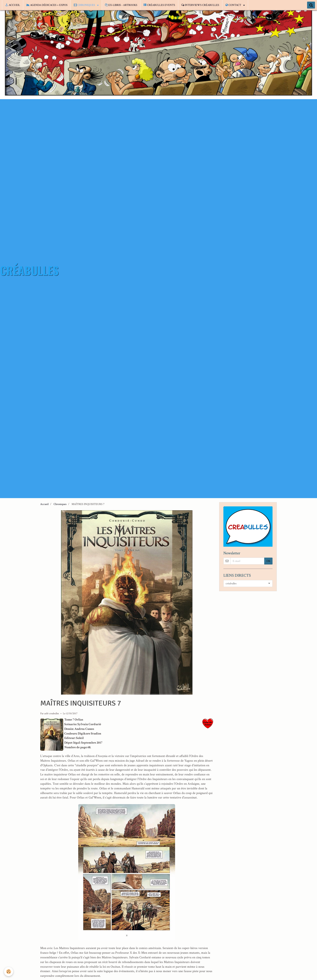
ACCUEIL (13, 5)
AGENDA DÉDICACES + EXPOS (47, 5)
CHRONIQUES (85, 5)
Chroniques (60, 504)
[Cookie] (9, 972)
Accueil (44, 504)
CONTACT (234, 5)
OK (268, 561)
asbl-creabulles (52, 713)
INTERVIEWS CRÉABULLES (200, 5)
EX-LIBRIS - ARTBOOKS (121, 5)
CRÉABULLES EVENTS (159, 5)
